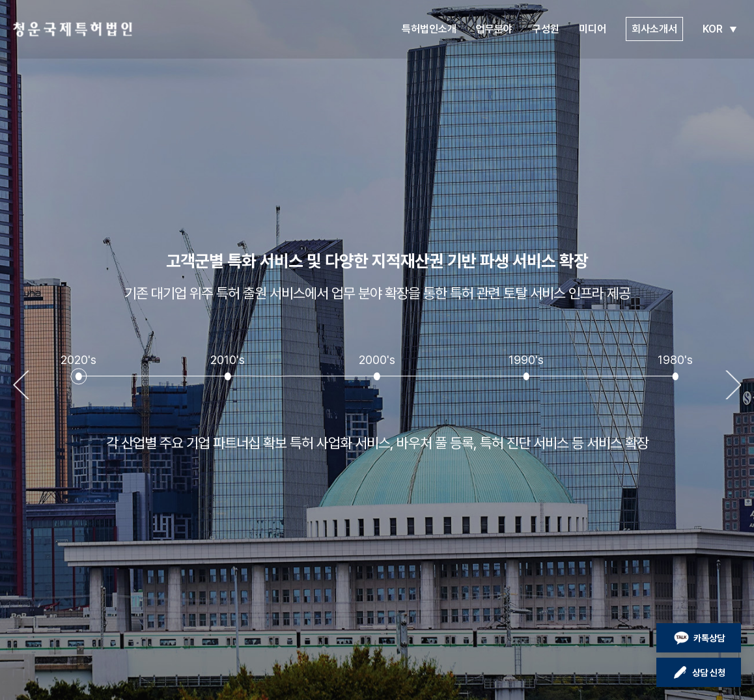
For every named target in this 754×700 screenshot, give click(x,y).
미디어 (593, 29)
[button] (79, 376)
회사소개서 (654, 29)
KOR (722, 29)
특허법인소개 (429, 29)
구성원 (546, 29)
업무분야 (494, 29)
